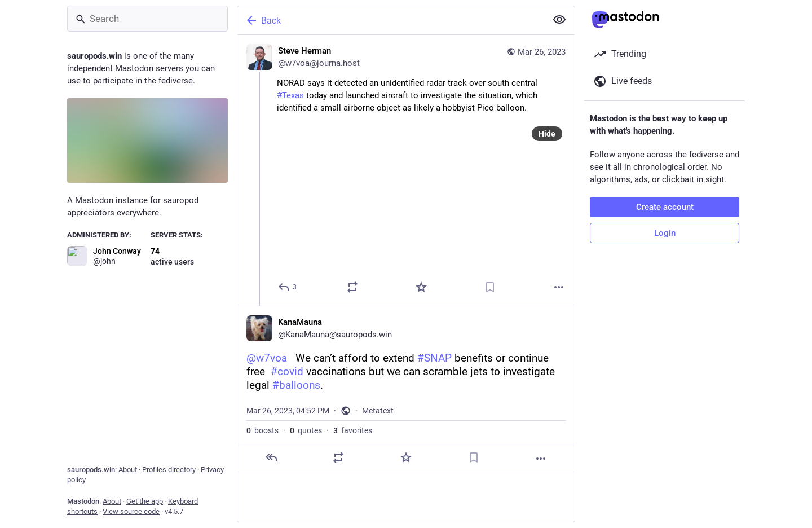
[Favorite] (421, 287)
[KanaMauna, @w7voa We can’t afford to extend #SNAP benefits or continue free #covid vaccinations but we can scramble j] (406, 390)
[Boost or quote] (352, 287)
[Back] (391, 20)
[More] (559, 287)
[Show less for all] (559, 20)
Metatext (378, 411)
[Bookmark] (490, 287)
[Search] (147, 19)
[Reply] (288, 287)
